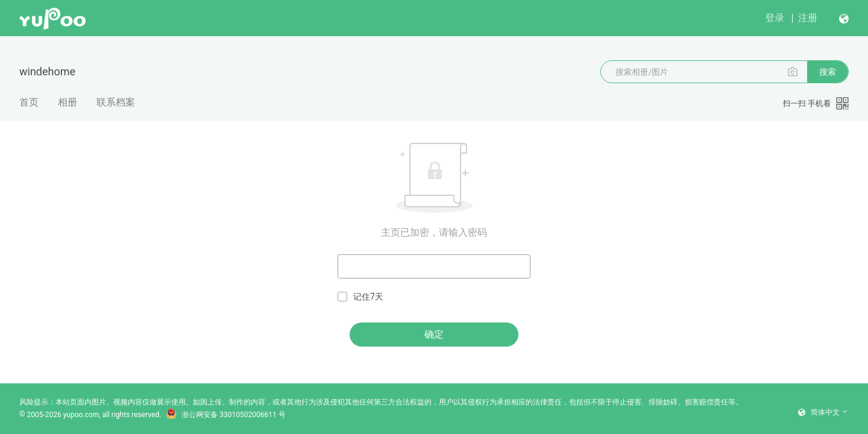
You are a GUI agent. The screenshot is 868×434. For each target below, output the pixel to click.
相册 (68, 102)
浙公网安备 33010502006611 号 (225, 415)
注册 (808, 18)
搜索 (828, 72)
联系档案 (116, 102)
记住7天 (360, 297)
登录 (775, 18)
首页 (29, 102)
